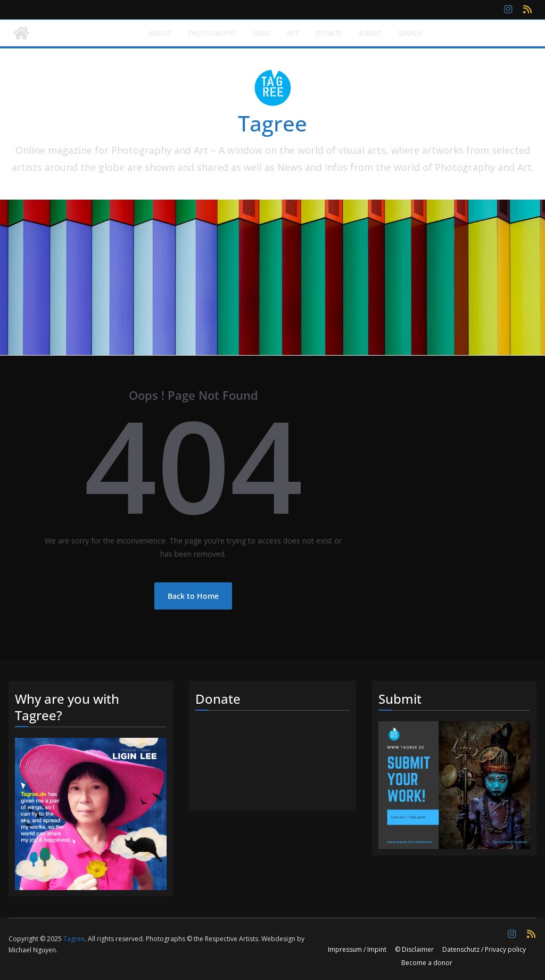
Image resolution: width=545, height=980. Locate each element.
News (261, 33)
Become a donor (427, 963)
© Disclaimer (414, 949)
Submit (370, 33)
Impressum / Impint (357, 949)
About (160, 33)
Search (410, 33)
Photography (212, 33)
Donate (329, 33)
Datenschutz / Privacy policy (484, 949)
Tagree (272, 123)
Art (293, 33)
